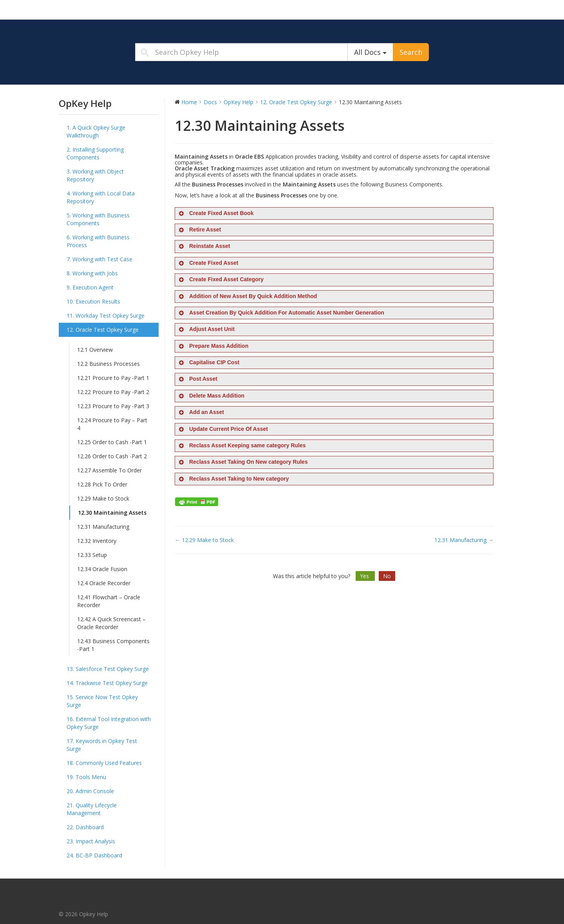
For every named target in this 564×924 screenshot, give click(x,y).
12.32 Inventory (97, 541)
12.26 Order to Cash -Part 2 (112, 456)
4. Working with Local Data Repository (101, 197)
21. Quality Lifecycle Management (92, 809)
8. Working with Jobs (92, 273)
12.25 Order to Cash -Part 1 (112, 442)
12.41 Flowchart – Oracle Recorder (109, 601)
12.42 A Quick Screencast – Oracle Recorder (111, 623)
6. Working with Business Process (98, 241)
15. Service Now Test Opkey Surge (102, 701)
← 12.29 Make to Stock (204, 540)
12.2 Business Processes (108, 364)
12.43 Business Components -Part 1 (113, 645)
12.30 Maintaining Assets (112, 513)
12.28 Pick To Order (102, 484)
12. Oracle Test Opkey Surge (103, 330)
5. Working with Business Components (98, 219)
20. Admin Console (90, 791)
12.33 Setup (92, 555)
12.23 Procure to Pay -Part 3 (113, 406)
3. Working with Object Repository (95, 175)
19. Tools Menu (86, 777)
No (387, 576)
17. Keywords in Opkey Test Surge (102, 745)
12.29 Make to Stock (103, 498)
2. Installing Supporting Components (95, 153)
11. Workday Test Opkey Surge (106, 316)
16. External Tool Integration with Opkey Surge (109, 723)
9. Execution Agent (90, 287)
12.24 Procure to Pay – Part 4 (112, 424)
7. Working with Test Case (99, 259)
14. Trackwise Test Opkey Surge (107, 683)
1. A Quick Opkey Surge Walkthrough (96, 131)
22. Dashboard (85, 827)
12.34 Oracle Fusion (102, 569)
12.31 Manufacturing (103, 527)
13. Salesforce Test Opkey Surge (108, 669)
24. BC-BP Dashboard (94, 855)
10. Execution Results (93, 301)
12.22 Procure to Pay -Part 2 (113, 392)
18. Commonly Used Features (104, 763)
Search (411, 52)
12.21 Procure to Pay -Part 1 (113, 378)
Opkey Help (108, 9)
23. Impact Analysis (91, 841)
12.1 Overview (95, 350)
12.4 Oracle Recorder (104, 583)
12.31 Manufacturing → (464, 540)
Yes (365, 576)
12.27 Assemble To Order (109, 470)
